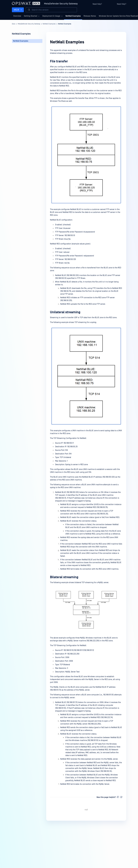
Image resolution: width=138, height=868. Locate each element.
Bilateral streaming (64, 577)
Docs (14, 24)
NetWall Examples (73, 16)
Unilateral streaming (65, 312)
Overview (17, 16)
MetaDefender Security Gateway (61, 4)
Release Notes (90, 16)
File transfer (59, 61)
